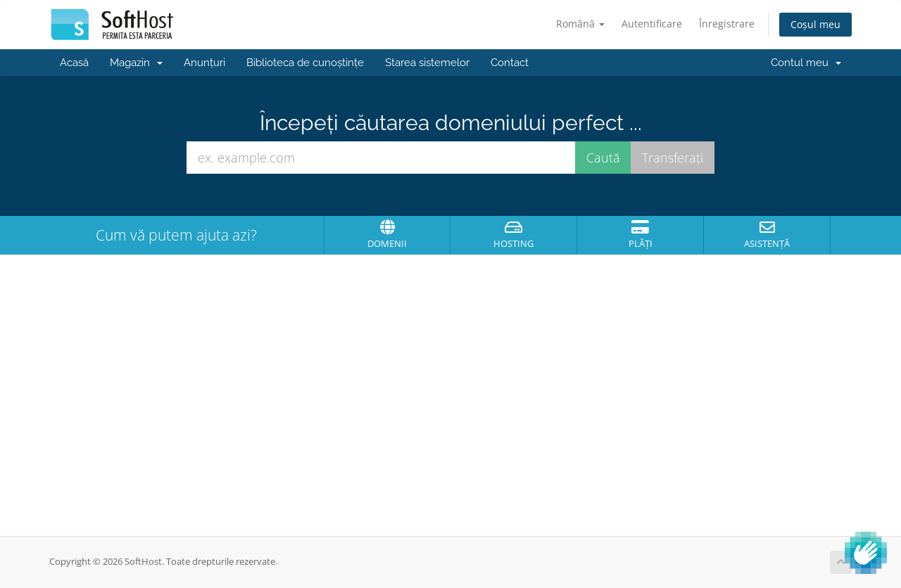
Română (580, 24)
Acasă (74, 63)
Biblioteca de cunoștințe (305, 63)
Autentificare (652, 24)
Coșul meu (815, 24)
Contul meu (806, 63)
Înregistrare (727, 24)
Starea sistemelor (427, 63)
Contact (510, 63)
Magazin (136, 63)
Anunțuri (204, 63)
